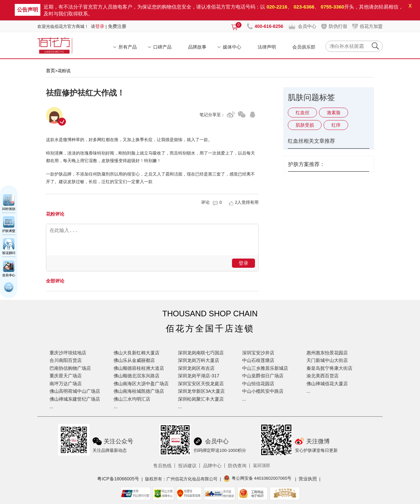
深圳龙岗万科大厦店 (199, 360)
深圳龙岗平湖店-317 (199, 376)
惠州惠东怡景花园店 (327, 353)
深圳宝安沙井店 (258, 353)
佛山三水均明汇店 (132, 399)
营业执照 (308, 479)
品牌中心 (212, 466)
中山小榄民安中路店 (263, 391)
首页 (51, 71)
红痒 (336, 125)
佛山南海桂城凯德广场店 (139, 391)
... (52, 407)
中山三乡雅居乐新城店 (265, 368)
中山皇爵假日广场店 (263, 376)
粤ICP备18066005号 (118, 479)
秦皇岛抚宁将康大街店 (329, 368)
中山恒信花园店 (258, 384)
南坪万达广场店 (66, 384)
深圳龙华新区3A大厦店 (201, 391)
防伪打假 (338, 26)
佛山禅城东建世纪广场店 (75, 399)
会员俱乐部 (304, 47)
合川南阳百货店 (66, 360)
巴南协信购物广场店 (70, 368)
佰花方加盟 (371, 26)
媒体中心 (232, 47)
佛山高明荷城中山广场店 (75, 391)
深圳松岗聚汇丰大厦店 (201, 399)
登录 (100, 26)
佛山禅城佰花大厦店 (327, 384)
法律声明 (267, 47)
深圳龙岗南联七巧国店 (201, 353)
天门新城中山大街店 (327, 360)
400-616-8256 (269, 26)
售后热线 (162, 466)
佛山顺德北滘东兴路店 (136, 376)
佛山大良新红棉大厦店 (136, 353)
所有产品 (128, 47)
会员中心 (307, 26)
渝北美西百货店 (323, 376)
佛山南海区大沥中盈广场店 (141, 384)
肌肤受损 (305, 125)
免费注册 (117, 26)
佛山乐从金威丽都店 (134, 360)
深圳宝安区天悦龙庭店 (201, 384)
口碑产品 (162, 47)
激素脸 (334, 113)
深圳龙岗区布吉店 (196, 368)
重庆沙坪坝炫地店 (68, 353)
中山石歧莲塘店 (258, 360)
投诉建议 (187, 466)
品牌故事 (197, 47)
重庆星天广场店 (66, 376)
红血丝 (303, 113)
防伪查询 (237, 466)
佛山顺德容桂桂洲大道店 (139, 368)
